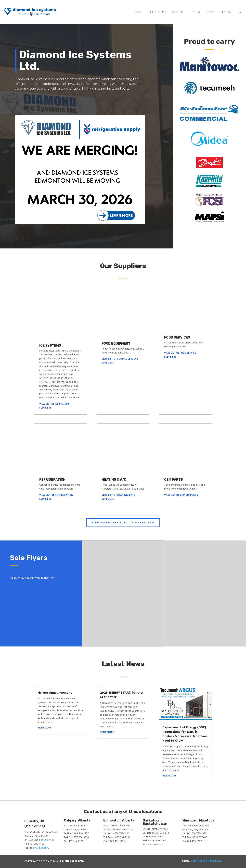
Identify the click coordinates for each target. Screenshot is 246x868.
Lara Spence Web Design (206, 862)
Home (138, 12)
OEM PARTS (174, 480)
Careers (177, 12)
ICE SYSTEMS (50, 345)
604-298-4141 (47, 840)
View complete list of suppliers (123, 523)
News (210, 12)
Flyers (195, 12)
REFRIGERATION (52, 480)
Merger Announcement (55, 693)
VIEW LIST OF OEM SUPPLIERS (181, 495)
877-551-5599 (42, 848)
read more (45, 727)
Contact (227, 12)
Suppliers (156, 12)
